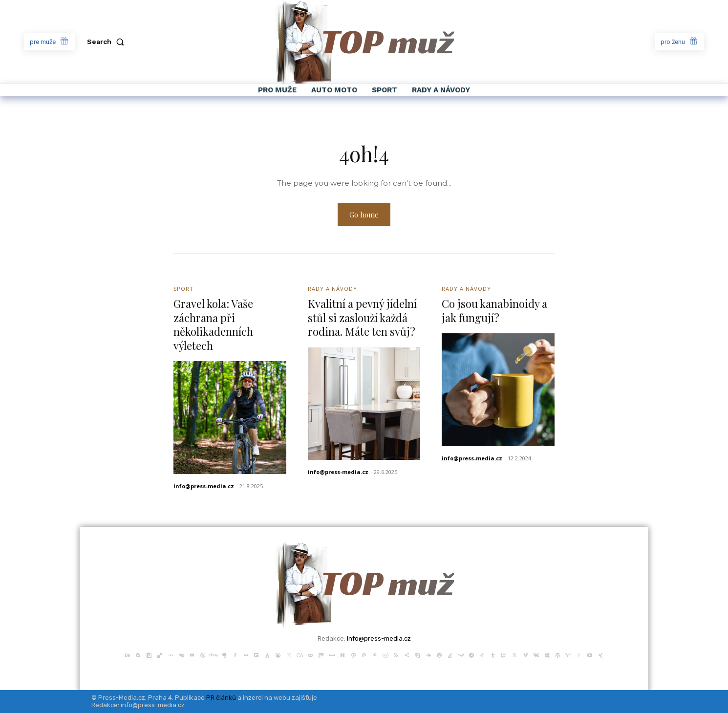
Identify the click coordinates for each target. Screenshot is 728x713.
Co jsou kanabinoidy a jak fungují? (494, 311)
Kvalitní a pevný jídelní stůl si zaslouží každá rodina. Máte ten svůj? (362, 317)
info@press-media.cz (204, 486)
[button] (107, 42)
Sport (183, 289)
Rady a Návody (332, 289)
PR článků (221, 698)
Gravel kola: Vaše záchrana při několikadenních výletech (213, 324)
